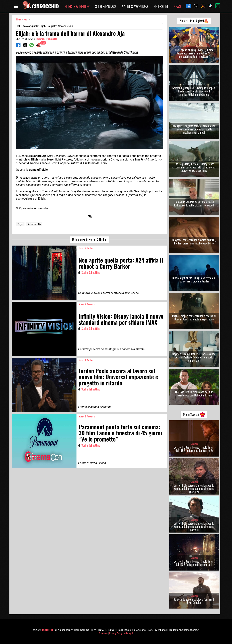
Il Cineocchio (47, 630)
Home (19, 19)
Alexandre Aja (34, 224)
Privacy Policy (116, 633)
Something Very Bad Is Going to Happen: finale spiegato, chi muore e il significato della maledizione (194, 91)
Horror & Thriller (77, 6)
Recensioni (161, 6)
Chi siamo (103, 633)
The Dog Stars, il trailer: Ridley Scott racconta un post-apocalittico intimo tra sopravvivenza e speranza (194, 167)
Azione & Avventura (135, 6)
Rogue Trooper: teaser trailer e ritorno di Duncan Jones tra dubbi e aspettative (194, 318)
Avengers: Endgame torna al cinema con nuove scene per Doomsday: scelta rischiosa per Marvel (194, 129)
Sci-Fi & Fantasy (106, 6)
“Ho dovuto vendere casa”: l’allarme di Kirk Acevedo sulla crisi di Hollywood (194, 204)
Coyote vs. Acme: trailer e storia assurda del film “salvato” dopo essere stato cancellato (194, 357)
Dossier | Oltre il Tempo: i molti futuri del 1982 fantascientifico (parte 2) (194, 449)
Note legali (129, 633)
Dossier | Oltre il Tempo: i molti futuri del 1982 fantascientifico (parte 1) (194, 563)
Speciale (194, 444)
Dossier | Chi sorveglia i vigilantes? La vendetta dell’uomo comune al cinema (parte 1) (194, 527)
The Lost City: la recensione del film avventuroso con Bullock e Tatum (194, 394)
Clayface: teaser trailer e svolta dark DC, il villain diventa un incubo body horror (194, 242)
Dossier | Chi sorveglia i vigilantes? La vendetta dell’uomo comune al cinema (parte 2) (194, 489)
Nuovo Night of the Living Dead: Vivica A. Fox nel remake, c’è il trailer (194, 280)
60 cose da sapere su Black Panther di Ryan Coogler (194, 601)
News (177, 6)
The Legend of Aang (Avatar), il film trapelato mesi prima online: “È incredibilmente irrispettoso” (194, 53)
